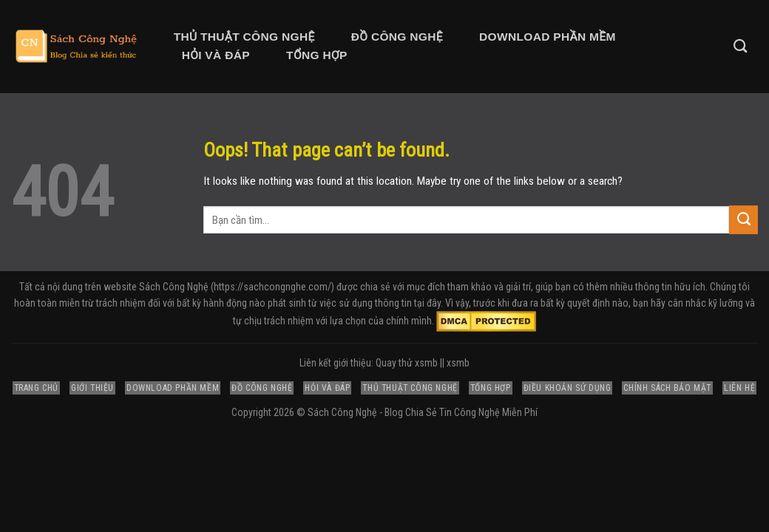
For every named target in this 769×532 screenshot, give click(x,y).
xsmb (458, 363)
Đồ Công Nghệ (397, 37)
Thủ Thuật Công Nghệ (244, 37)
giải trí (518, 287)
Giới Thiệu (92, 388)
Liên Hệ (739, 388)
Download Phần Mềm (548, 37)
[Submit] (743, 219)
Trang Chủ (36, 388)
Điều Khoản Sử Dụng (568, 388)
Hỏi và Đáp (216, 55)
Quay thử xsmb (407, 363)
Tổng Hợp (316, 55)
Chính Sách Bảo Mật (667, 388)
